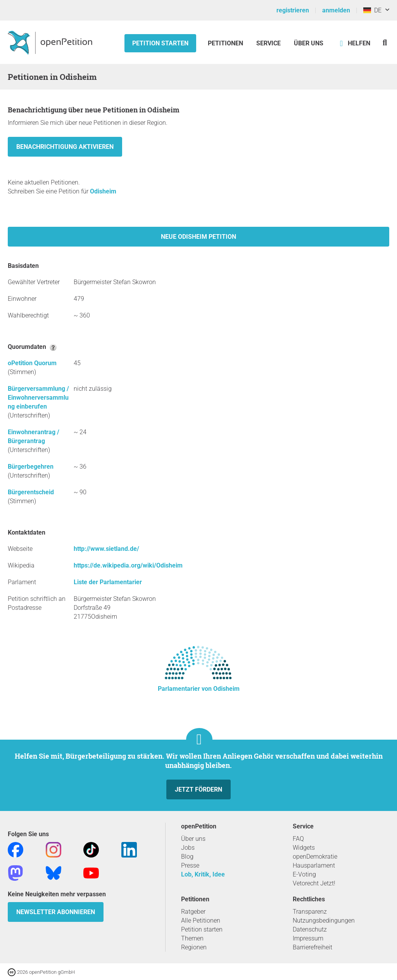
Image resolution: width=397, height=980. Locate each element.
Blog (187, 857)
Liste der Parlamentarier (108, 582)
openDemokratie (315, 857)
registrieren (293, 10)
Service (268, 43)
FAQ (298, 839)
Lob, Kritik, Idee (203, 874)
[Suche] (385, 42)
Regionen (194, 947)
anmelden (336, 10)
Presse (190, 865)
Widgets (304, 848)
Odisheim (103, 191)
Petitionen (226, 43)
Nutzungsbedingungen (324, 920)
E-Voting (304, 874)
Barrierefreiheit (312, 947)
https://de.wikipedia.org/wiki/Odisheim (128, 565)
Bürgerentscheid (31, 492)
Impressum (308, 938)
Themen (192, 938)
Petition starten (160, 43)
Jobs (188, 848)
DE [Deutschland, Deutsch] (372, 10)
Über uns (193, 839)
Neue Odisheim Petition (198, 237)
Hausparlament (314, 865)
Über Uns (309, 43)
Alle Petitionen (201, 920)
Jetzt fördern (198, 789)
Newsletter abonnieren (56, 912)
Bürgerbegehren (31, 467)
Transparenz (310, 912)
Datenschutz (310, 929)
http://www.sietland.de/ (106, 549)
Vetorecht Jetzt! (314, 883)
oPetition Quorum (32, 363)
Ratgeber (193, 912)
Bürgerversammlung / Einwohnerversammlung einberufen (38, 398)
